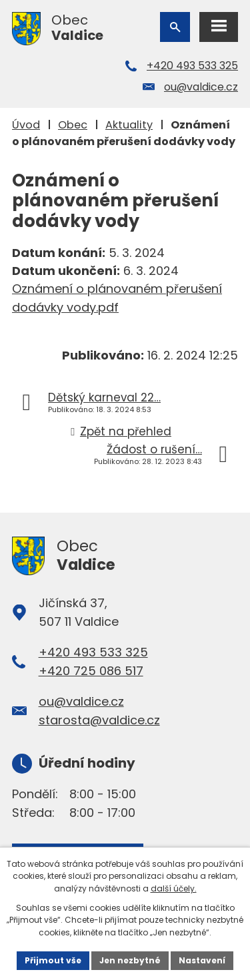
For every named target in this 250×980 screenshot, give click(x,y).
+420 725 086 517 (91, 671)
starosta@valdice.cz (99, 720)
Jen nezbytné (130, 960)
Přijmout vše (53, 960)
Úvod (26, 125)
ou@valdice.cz (201, 87)
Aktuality (129, 125)
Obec (73, 125)
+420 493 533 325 (192, 66)
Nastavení (202, 960)
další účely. (174, 888)
